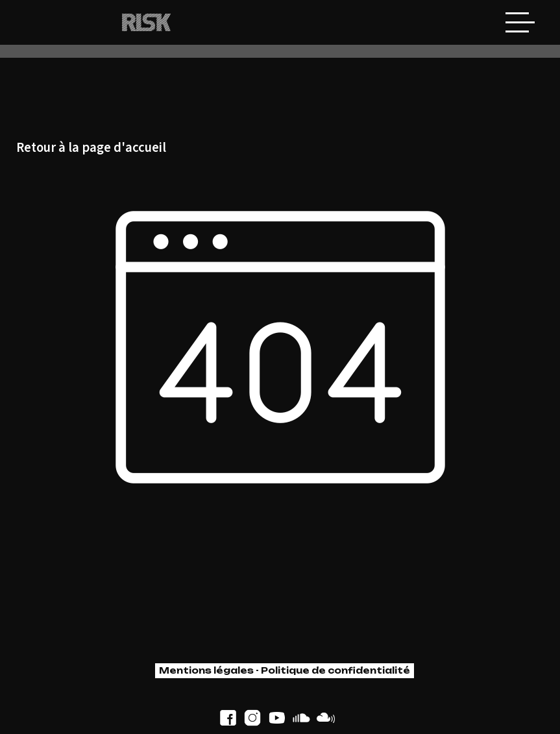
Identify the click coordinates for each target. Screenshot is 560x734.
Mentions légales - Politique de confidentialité (285, 670)
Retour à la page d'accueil (91, 148)
